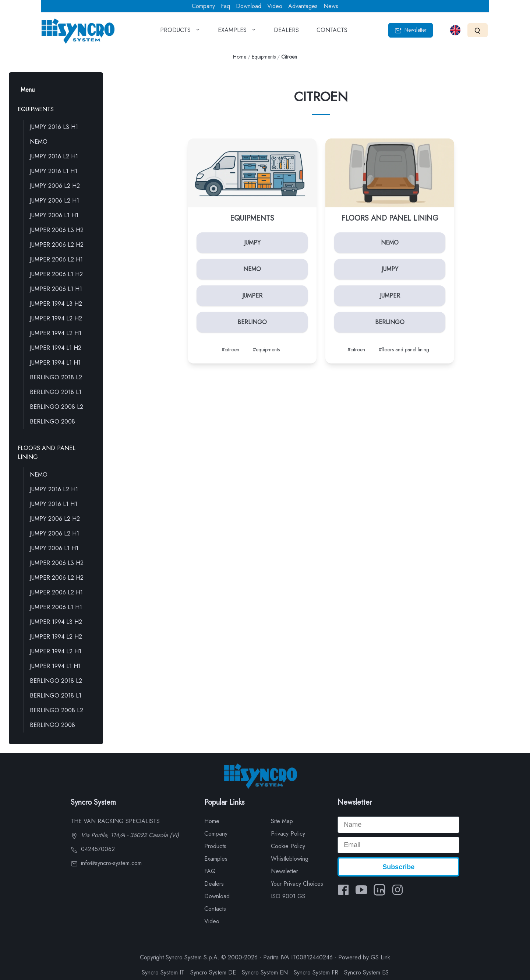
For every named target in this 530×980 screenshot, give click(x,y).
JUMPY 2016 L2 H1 (54, 156)
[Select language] (455, 30)
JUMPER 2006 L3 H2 (57, 230)
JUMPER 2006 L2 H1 (56, 259)
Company (203, 6)
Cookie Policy (288, 846)
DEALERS (286, 32)
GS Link (380, 957)
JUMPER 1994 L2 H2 (56, 318)
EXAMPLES (237, 32)
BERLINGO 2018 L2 (56, 377)
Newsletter (411, 30)
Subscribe (398, 867)
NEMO (39, 142)
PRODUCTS (180, 32)
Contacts (215, 909)
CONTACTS (332, 32)
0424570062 (93, 849)
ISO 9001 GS (288, 896)
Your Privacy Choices (297, 884)
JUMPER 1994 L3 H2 (56, 304)
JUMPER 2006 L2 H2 (57, 245)
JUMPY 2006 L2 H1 (54, 201)
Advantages (303, 6)
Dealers (214, 884)
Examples (216, 859)
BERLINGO (252, 322)
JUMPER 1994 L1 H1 (55, 363)
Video (275, 6)
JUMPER (252, 296)
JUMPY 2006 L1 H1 (54, 215)
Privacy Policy (288, 834)
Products (215, 846)
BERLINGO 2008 (52, 421)
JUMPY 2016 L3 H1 (54, 127)
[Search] (478, 30)
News (331, 6)
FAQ (210, 871)
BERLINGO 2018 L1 (56, 392)
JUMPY (252, 243)
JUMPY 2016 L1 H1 (54, 171)
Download (249, 6)
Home (240, 57)
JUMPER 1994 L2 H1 (56, 333)
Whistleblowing (290, 859)
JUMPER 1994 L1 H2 (56, 348)
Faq (225, 6)
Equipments (264, 57)
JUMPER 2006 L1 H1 (56, 289)
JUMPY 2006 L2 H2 (55, 186)
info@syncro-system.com (106, 863)
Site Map (282, 821)
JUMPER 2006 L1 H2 (56, 274)
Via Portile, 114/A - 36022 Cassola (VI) (125, 835)
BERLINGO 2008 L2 (56, 407)
